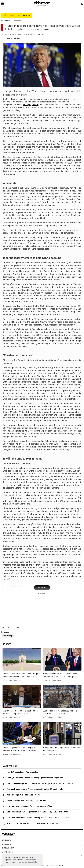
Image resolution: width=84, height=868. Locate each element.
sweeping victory (31, 105)
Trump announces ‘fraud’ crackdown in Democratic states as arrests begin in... (60, 675)
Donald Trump (17, 99)
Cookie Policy (33, 862)
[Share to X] (13, 628)
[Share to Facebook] (18, 628)
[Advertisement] (42, 608)
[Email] (3, 628)
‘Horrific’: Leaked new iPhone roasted (23, 772)
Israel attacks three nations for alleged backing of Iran (29, 806)
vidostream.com (58, 866)
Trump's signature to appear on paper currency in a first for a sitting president (20, 749)
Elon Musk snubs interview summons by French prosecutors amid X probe (38, 818)
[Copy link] (8, 628)
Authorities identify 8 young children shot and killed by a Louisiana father (37, 812)
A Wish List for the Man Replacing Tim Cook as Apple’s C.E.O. (32, 823)
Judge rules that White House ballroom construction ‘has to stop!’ (60, 712)
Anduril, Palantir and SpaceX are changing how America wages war (35, 778)
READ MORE (42, 588)
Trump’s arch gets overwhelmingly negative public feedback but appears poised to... (22, 675)
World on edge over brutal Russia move (23, 795)
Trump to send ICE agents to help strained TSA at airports (61, 749)
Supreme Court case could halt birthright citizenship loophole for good (20, 712)
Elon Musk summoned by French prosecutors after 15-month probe (35, 789)
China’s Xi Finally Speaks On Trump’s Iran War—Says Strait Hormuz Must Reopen (40, 783)
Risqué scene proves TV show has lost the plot (26, 800)
